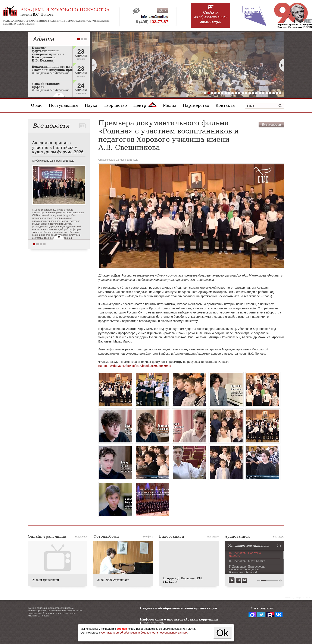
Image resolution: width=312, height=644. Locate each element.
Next (282, 65)
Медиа (170, 105)
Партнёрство (196, 105)
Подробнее (81, 537)
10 (236, 93)
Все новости (271, 124)
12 (243, 93)
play (232, 580)
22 (277, 93)
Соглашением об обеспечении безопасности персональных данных (144, 633)
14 (250, 93)
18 (263, 93)
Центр (145, 105)
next (244, 580)
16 (256, 93)
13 (246, 93)
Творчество (115, 105)
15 (253, 93)
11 (239, 93)
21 (274, 93)
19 (267, 93)
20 (270, 93)
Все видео (213, 537)
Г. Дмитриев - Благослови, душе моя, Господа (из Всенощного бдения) (247, 570)
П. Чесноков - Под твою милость (245, 555)
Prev (94, 65)
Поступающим (63, 105)
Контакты (226, 105)
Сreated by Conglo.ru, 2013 (297, 598)
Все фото (148, 537)
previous (239, 580)
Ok (222, 633)
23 (280, 93)
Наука (91, 105)
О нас (37, 105)
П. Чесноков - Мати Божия (247, 561)
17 (260, 93)
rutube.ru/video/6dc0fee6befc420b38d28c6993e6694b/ (135, 366)
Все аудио (279, 537)
